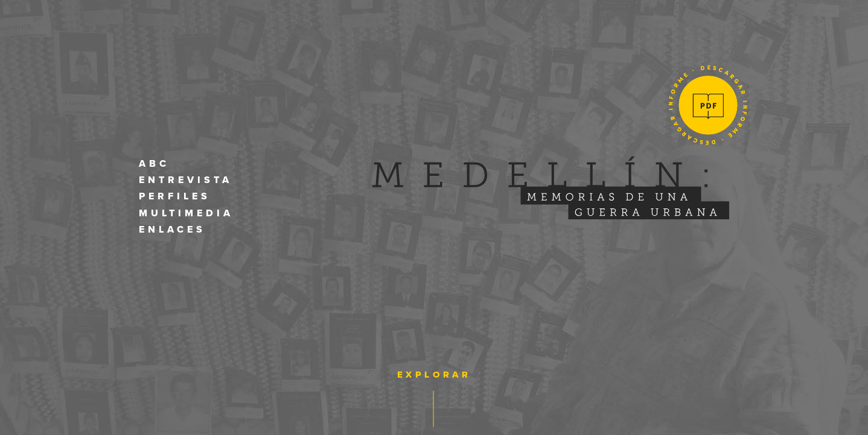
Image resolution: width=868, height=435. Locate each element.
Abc (154, 164)
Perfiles (175, 196)
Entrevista (186, 180)
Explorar (434, 375)
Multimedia (186, 213)
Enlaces (172, 230)
